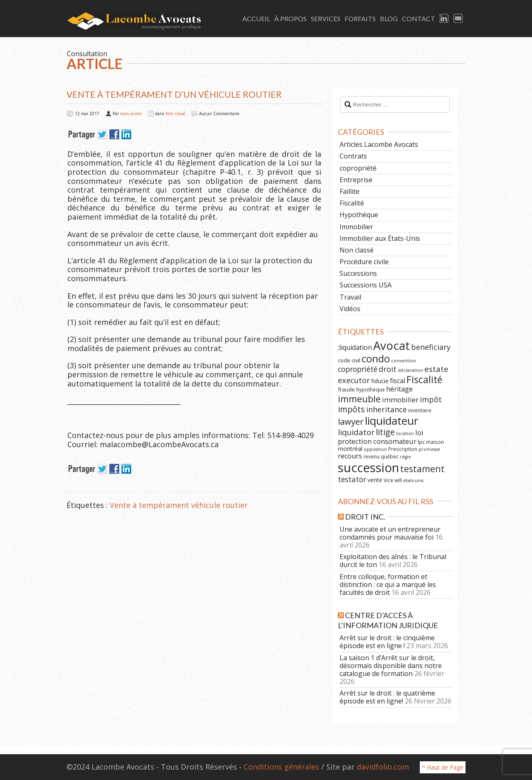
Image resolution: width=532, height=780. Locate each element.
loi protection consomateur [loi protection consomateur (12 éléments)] (381, 437)
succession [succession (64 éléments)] (368, 468)
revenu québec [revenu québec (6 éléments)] (381, 456)
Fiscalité (352, 203)
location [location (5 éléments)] (405, 433)
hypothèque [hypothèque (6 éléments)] (371, 389)
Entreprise (356, 180)
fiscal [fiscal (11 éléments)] (398, 381)
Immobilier (356, 227)
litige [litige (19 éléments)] (385, 432)
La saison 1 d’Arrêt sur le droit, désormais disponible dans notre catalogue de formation (391, 666)
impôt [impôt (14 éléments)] (431, 399)
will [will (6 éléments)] (398, 480)
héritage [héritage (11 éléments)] (399, 389)
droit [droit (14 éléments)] (388, 369)
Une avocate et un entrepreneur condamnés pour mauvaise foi (390, 533)
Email (458, 19)
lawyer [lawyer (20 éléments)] (351, 421)
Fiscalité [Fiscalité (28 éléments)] (424, 379)
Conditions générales (281, 767)
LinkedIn (444, 19)
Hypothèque (359, 215)
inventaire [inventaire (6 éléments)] (420, 410)
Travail (350, 297)
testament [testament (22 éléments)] (422, 469)
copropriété (358, 168)
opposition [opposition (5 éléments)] (375, 449)
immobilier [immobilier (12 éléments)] (400, 400)
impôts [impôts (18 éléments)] (351, 409)
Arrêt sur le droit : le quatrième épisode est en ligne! (387, 697)
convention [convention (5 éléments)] (404, 361)
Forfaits (360, 19)
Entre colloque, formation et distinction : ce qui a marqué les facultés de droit (388, 584)
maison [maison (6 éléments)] (435, 442)
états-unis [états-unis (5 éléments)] (413, 480)
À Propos (291, 19)
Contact (419, 19)
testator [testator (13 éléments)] (352, 479)
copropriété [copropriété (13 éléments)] (358, 369)
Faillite (350, 191)
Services (326, 19)
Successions (358, 273)
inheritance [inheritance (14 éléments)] (387, 409)
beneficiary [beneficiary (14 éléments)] (431, 347)
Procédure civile (364, 262)
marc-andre (131, 114)
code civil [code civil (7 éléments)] (349, 360)
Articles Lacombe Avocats (379, 144)
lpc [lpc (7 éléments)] (421, 442)
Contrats (353, 156)
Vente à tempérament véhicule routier (179, 505)
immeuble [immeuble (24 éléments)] (359, 399)
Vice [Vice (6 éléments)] (388, 480)
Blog (389, 19)
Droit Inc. (365, 517)
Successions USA (366, 285)
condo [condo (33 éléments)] (376, 358)
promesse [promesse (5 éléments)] (429, 449)
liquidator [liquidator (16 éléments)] (356, 432)
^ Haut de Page (443, 767)
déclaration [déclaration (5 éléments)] (410, 370)
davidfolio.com (383, 767)
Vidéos (350, 309)
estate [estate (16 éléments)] (436, 369)
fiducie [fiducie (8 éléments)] (380, 381)
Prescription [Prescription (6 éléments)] (403, 449)
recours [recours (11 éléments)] (350, 456)
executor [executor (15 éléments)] (354, 380)
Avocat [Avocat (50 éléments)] (392, 345)
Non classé (175, 114)
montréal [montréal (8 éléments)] (350, 449)
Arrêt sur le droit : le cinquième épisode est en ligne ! (387, 642)
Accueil (256, 19)
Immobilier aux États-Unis (380, 238)
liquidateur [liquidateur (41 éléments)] (392, 421)
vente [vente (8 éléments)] (375, 480)
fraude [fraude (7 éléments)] (346, 389)
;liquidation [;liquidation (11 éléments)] (355, 347)
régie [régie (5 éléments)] (405, 457)
